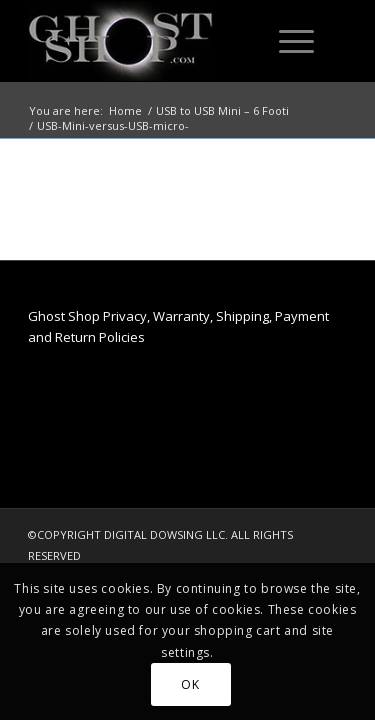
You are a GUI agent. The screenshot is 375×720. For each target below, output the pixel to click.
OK (190, 684)
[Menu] (286, 41)
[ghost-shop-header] (155, 41)
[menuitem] (293, 41)
